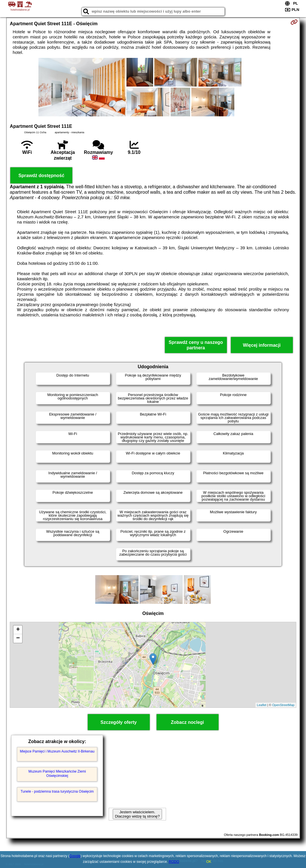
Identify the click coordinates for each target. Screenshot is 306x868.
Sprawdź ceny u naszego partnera (196, 345)
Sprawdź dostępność (41, 176)
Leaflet (262, 705)
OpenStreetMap (283, 705)
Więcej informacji (262, 345)
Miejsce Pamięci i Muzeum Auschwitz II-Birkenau (57, 751)
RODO (174, 862)
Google (75, 856)
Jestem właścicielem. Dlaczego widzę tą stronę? (137, 814)
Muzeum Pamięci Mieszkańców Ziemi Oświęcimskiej (57, 773)
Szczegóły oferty (118, 722)
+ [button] (18, 630)
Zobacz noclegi (188, 722)
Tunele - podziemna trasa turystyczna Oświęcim (57, 791)
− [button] (18, 638)
